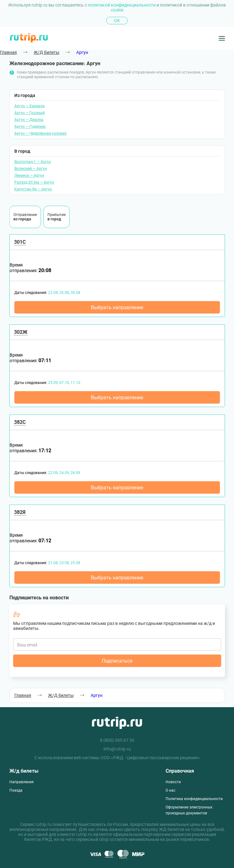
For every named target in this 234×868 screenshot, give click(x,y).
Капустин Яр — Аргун (33, 189)
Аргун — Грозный (30, 113)
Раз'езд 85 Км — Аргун (34, 182)
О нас (170, 790)
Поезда (16, 790)
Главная (8, 52)
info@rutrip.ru (117, 749)
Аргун (82, 52)
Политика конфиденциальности (194, 799)
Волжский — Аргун (31, 169)
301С (20, 242)
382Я (20, 512)
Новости (173, 782)
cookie (117, 10)
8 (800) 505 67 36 (117, 740)
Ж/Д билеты (47, 52)
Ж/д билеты (24, 771)
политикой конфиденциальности (122, 5)
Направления (22, 782)
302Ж (21, 332)
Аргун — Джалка (29, 120)
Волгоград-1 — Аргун (33, 162)
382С (20, 422)
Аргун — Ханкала (30, 106)
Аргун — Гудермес (30, 127)
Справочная (180, 771)
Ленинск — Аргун (29, 175)
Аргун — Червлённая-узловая (40, 133)
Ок (117, 21)
